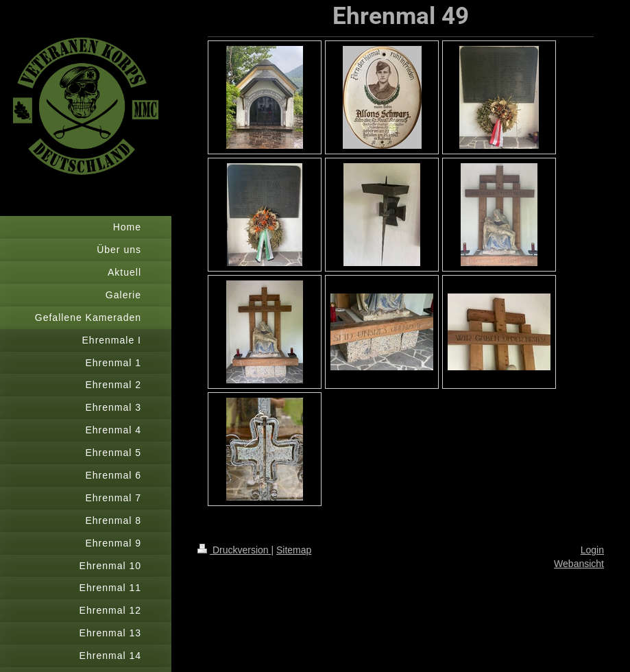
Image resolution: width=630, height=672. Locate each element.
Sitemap (294, 550)
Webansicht (579, 564)
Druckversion (234, 550)
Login (592, 550)
